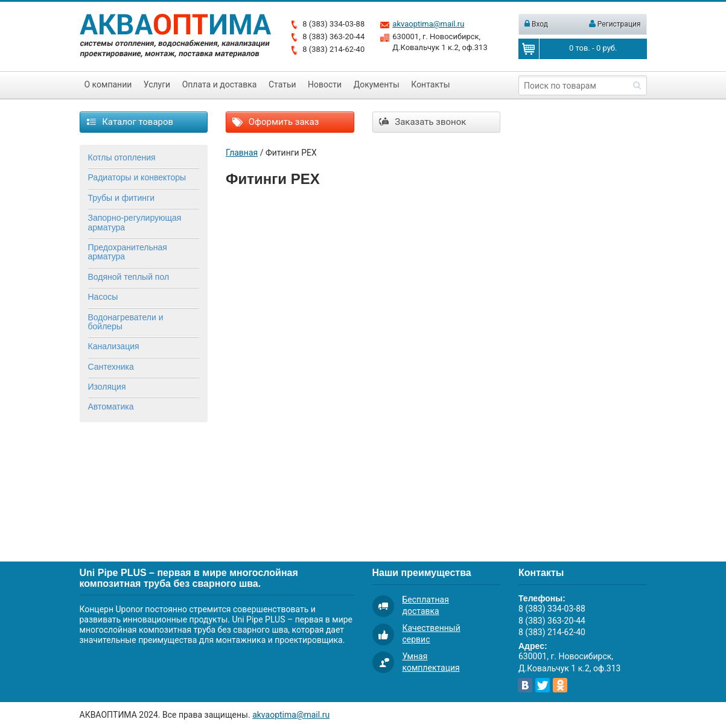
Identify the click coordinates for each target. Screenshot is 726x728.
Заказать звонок (423, 122)
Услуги (157, 84)
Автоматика (111, 407)
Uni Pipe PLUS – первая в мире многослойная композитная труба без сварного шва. (189, 578)
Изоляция (107, 387)
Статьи (282, 84)
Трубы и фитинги (121, 198)
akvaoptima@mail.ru (428, 24)
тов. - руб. (593, 48)
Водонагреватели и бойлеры (126, 322)
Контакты (430, 84)
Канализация (114, 346)
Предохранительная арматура (128, 252)
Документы (377, 84)
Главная (242, 153)
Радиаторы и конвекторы (137, 177)
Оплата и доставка (220, 84)
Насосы (103, 297)
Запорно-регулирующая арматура (135, 222)
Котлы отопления (122, 157)
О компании (108, 84)
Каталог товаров (130, 122)
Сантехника (111, 367)
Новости (325, 84)
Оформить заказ (275, 122)
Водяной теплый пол (129, 277)
